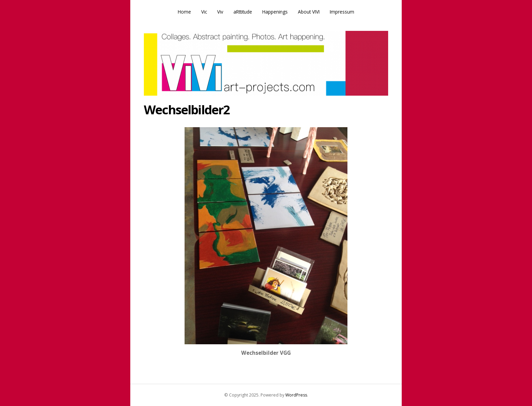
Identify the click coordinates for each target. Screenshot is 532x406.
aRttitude (243, 12)
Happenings (275, 12)
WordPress (296, 395)
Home (184, 12)
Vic (204, 12)
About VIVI (309, 12)
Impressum (342, 12)
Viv (220, 12)
